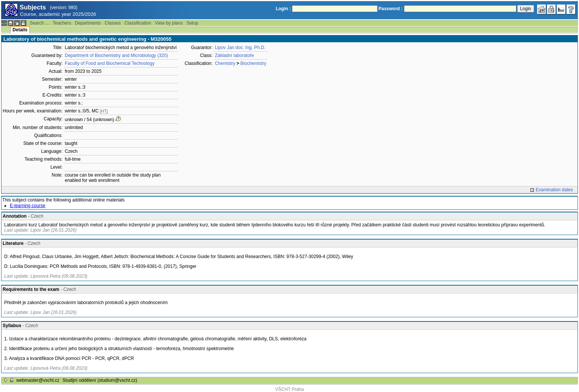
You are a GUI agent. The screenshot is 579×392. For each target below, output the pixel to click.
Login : (283, 9)
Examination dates (554, 190)
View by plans (169, 23)
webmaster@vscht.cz (38, 380)
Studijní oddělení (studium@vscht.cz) (100, 380)
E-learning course (28, 206)
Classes (113, 23)
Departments (88, 23)
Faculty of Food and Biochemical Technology (110, 63)
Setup (192, 23)
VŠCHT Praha (290, 389)
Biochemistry (253, 63)
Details (20, 30)
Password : (390, 9)
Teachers (62, 23)
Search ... (39, 23)
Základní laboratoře (234, 55)
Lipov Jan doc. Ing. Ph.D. (240, 48)
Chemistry (225, 63)
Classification (138, 23)
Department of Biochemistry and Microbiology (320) (116, 55)
